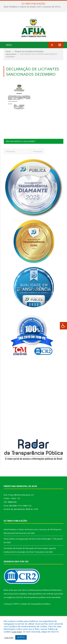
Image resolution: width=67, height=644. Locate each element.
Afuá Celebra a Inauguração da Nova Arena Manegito (27, 552)
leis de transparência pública (33, 611)
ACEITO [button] (21, 637)
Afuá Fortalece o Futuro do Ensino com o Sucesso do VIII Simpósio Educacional (34, 7)
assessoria (13, 607)
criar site (21, 603)
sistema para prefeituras (39, 603)
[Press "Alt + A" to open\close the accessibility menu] (63, 326)
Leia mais (17, 632)
